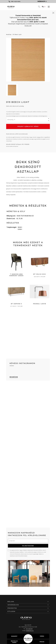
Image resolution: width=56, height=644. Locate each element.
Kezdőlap (9, 34)
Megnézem (14, 377)
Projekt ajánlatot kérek (28, 126)
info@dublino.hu (30, 631)
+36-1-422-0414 (29, 629)
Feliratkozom (28, 546)
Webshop (42, 1)
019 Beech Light (17, 34)
